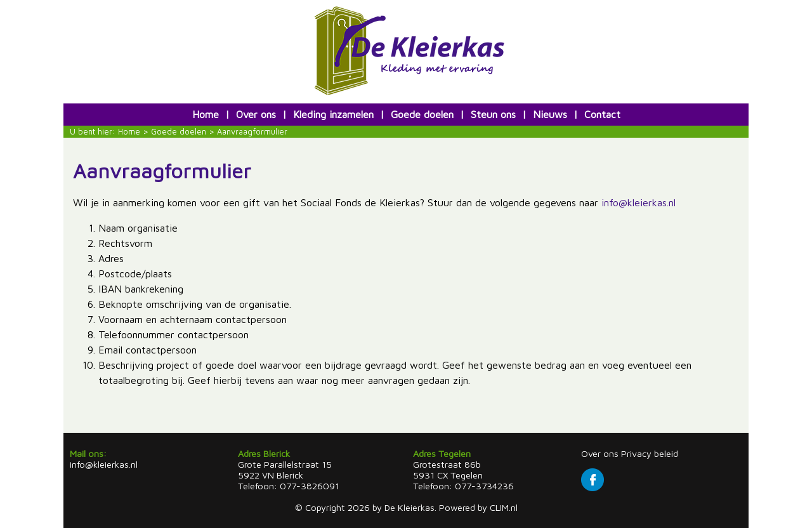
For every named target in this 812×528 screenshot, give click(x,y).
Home (206, 114)
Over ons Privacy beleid (630, 453)
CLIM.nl (504, 507)
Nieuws (550, 114)
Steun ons (493, 114)
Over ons (256, 114)
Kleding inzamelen (333, 114)
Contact (602, 114)
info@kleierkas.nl (638, 202)
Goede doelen (422, 114)
